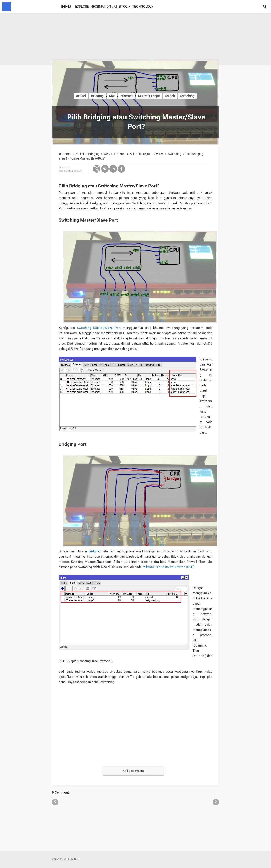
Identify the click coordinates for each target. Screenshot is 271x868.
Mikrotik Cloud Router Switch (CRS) (168, 567)
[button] (97, 169)
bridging (94, 551)
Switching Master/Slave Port (99, 328)
